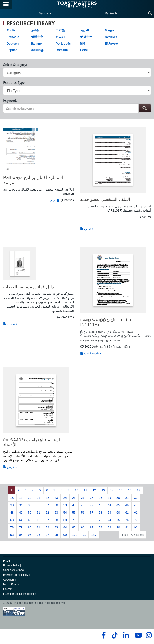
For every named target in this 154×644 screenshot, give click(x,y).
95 (30, 535)
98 (56, 535)
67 (47, 520)
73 (101, 520)
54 (65, 513)
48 (12, 513)
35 (30, 505)
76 (127, 520)
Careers (8, 589)
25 (74, 498)
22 (47, 498)
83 (56, 527)
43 (101, 505)
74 (109, 520)
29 (109, 498)
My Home (45, 13)
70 (74, 520)
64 (21, 520)
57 (92, 513)
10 (77, 490)
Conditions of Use (14, 570)
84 (65, 527)
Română (62, 50)
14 (112, 490)
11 (86, 490)
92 (136, 527)
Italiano (37, 44)
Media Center (11, 584)
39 (65, 505)
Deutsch (13, 44)
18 (12, 498)
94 (21, 535)
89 (109, 527)
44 (109, 505)
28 (101, 498)
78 (12, 527)
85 (74, 527)
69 (65, 520)
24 (65, 498)
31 (127, 498)
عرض (54, 200)
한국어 (60, 37)
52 (47, 513)
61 (127, 513)
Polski (85, 50)
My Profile (111, 13)
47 (136, 505)
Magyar (110, 30)
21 (39, 498)
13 (103, 490)
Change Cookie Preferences (21, 594)
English (12, 30)
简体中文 (86, 37)
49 (21, 513)
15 (121, 490)
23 (56, 498)
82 (47, 527)
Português (63, 44)
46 (127, 505)
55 (74, 513)
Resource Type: (14, 82)
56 (83, 513)
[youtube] (137, 635)
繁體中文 (37, 37)
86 (83, 527)
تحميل (9, 324)
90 (118, 527)
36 (39, 505)
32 (136, 498)
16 (130, 490)
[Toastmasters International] (77, 4)
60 (118, 513)
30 (118, 498)
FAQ (6, 561)
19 (21, 498)
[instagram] (149, 635)
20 (30, 498)
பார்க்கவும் (89, 353)
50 (30, 513)
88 (101, 527)
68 (56, 520)
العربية (85, 30)
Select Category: (15, 65)
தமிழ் (35, 30)
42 (92, 505)
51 (39, 513)
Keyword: (10, 100)
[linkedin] (126, 635)
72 (92, 520)
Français (13, 37)
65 (30, 520)
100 (75, 535)
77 (136, 520)
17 (139, 490)
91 (127, 527)
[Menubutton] (6, 5)
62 (136, 513)
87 (92, 527)
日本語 (60, 30)
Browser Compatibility (16, 575)
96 (39, 535)
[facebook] (103, 635)
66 (39, 520)
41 (83, 505)
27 (92, 498)
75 (118, 520)
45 (118, 505)
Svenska (111, 37)
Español (12, 50)
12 (94, 490)
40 (74, 505)
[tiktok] (114, 635)
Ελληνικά (112, 44)
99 (65, 535)
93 (12, 535)
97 (47, 535)
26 (83, 498)
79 (21, 527)
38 (56, 505)
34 (21, 505)
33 (12, 505)
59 (109, 513)
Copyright (9, 580)
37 (47, 505)
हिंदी (83, 44)
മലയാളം (38, 50)
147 (94, 535)
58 (101, 513)
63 (12, 520)
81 (39, 527)
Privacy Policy (11, 565)
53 (56, 513)
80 (30, 527)
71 (83, 520)
